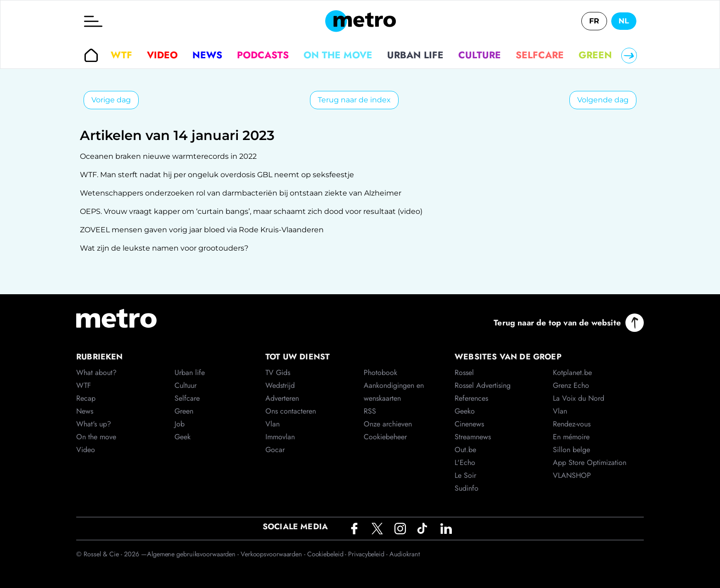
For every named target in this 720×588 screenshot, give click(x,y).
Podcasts (263, 55)
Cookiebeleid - (328, 554)
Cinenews (469, 424)
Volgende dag (603, 100)
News (207, 55)
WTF (121, 55)
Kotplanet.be (572, 372)
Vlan (273, 424)
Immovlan (280, 437)
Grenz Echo (571, 385)
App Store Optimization (590, 462)
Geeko (465, 411)
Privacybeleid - (368, 554)
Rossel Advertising (483, 385)
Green (595, 55)
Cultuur (186, 385)
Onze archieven (388, 424)
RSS (370, 411)
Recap (86, 398)
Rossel (464, 372)
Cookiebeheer (385, 437)
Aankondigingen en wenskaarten (394, 392)
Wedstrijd (280, 385)
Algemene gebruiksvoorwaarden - (194, 554)
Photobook (380, 372)
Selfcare (540, 55)
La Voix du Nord (579, 398)
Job (180, 424)
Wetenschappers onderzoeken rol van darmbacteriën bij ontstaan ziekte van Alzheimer (241, 193)
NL (624, 21)
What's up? (94, 424)
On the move (338, 55)
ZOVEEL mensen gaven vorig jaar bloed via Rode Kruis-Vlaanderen (202, 230)
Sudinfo (467, 488)
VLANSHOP (572, 475)
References (471, 398)
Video (162, 55)
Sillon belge (571, 450)
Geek (183, 437)
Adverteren (282, 398)
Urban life (415, 55)
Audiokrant (405, 554)
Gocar (275, 450)
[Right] (629, 56)
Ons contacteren (291, 411)
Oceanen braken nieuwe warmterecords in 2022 (168, 156)
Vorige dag (111, 100)
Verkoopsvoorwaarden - (274, 554)
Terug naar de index (354, 100)
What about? (96, 372)
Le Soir (465, 475)
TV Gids (278, 372)
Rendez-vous (572, 424)
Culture (480, 55)
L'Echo (465, 462)
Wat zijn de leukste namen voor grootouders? (164, 248)
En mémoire (571, 437)
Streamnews (473, 437)
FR (594, 21)
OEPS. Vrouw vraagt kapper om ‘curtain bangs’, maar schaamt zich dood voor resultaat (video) (251, 211)
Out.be (465, 450)
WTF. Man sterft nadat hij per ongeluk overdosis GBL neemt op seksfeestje (217, 175)
